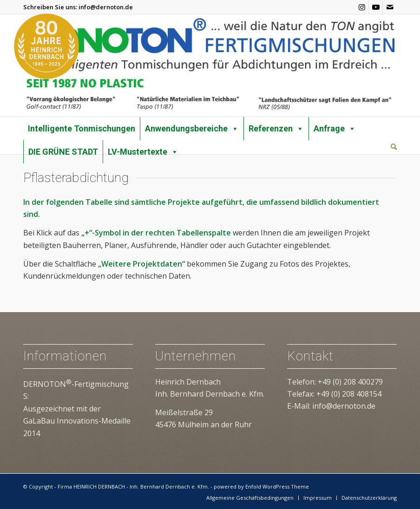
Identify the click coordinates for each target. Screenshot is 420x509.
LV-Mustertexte (143, 152)
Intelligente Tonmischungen (82, 128)
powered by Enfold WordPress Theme (261, 486)
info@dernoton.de (106, 7)
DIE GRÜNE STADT (63, 152)
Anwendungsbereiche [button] (192, 129)
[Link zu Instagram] (362, 7)
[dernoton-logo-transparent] (210, 65)
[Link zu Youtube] (376, 7)
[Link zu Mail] (390, 7)
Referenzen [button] (276, 129)
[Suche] (394, 147)
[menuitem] (394, 147)
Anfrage (335, 129)
